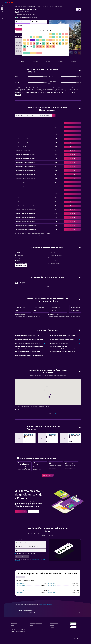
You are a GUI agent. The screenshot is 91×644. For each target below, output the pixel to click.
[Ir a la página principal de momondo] (9, 2)
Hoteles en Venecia (21, 585)
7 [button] (37, 37)
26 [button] (31, 46)
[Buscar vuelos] (2, 6)
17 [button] (25, 43)
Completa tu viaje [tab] (55, 577)
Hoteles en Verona (20, 587)
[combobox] (32, 543)
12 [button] (31, 40)
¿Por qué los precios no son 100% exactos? (48, 613)
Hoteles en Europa (26, 7)
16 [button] (43, 40)
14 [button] (37, 40)
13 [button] (34, 40)
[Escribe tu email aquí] (32, 550)
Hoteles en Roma (20, 584)
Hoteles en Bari (51, 591)
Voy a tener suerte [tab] (44, 577)
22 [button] (40, 43)
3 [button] (25, 37)
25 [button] (28, 46)
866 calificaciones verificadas (30, 18)
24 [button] (25, 46)
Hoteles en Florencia (52, 585)
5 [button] (31, 37)
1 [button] (40, 34)
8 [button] (40, 37)
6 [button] (34, 37)
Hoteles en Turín (51, 593)
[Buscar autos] (2, 11)
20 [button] (34, 43)
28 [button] (37, 46)
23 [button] (43, 43)
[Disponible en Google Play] (73, 624)
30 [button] (43, 46)
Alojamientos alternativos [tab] (32, 577)
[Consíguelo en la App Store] (73, 627)
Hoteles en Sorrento (52, 587)
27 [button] (34, 46)
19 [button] (31, 43)
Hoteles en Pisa (20, 593)
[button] (2, 2)
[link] (48, 475)
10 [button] (25, 40)
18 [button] (28, 43)
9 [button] (43, 37)
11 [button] (28, 40)
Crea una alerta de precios (70, 467)
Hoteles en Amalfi (20, 591)
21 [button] (37, 43)
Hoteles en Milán (51, 584)
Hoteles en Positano (21, 589)
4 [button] (28, 37)
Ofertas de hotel (18, 7)
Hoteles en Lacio (41, 7)
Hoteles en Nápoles (52, 589)
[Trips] (2, 15)
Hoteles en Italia (33, 7)
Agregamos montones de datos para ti (48, 610)
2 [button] (43, 34)
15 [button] (40, 40)
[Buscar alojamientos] (2, 9)
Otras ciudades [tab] (21, 577)
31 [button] (25, 49)
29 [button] (40, 46)
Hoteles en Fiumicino (49, 7)
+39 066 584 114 (19, 16)
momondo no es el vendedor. (48, 608)
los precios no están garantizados (46, 604)
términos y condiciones (36, 559)
